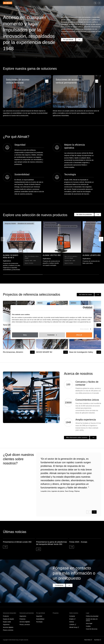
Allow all (79, 335)
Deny (25, 335)
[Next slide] (94, 512)
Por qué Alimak (40, 614)
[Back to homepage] (8, 3)
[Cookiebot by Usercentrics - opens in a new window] (84, 308)
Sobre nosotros (74, 614)
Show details (84, 329)
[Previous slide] (89, 512)
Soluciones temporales (10, 614)
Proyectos (56, 614)
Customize (52, 335)
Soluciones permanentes (27, 614)
